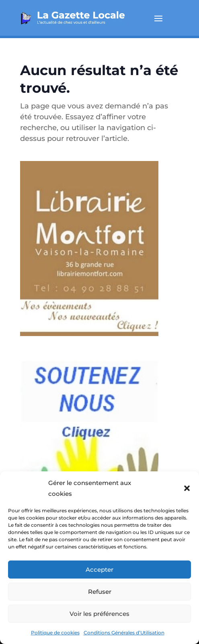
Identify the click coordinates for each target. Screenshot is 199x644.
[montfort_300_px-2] (89, 342)
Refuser (100, 592)
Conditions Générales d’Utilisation (124, 633)
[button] (187, 488)
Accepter (99, 570)
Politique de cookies (55, 633)
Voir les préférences (99, 614)
